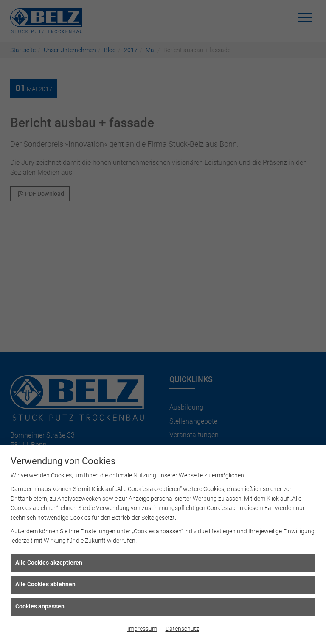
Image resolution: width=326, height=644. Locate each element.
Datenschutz (182, 629)
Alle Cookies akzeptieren (49, 563)
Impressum (142, 629)
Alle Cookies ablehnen (45, 584)
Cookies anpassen (40, 606)
